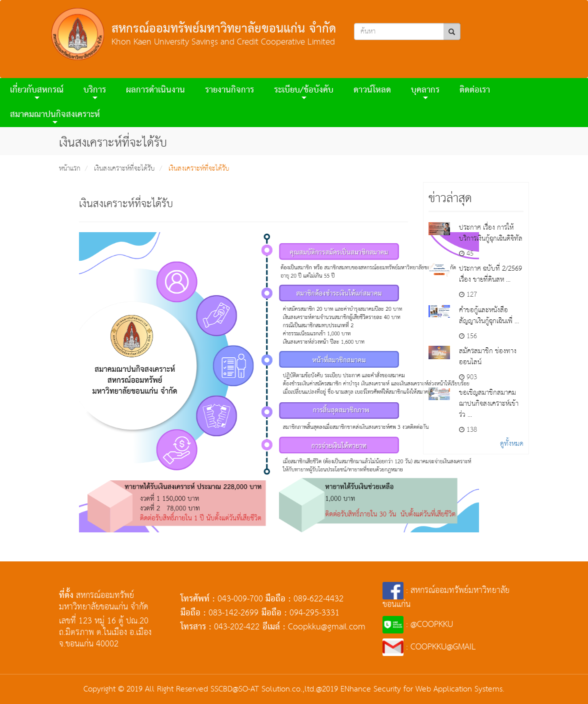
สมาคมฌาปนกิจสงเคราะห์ (55, 116)
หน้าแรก (70, 169)
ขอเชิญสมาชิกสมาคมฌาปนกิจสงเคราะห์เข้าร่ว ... (489, 404)
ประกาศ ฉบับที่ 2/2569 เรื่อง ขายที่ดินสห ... (490, 274)
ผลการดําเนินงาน (155, 90)
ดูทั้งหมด (512, 444)
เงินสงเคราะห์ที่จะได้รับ (124, 169)
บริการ (95, 92)
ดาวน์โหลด (372, 90)
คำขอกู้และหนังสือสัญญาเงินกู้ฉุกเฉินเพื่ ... (489, 316)
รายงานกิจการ (229, 90)
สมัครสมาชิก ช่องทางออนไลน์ (488, 357)
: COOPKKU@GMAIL (429, 647)
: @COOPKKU (418, 625)
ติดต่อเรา (475, 90)
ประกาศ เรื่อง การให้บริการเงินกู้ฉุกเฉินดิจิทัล (491, 233)
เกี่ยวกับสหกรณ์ (37, 92)
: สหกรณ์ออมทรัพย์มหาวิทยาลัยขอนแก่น (446, 598)
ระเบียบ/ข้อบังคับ (304, 92)
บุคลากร (425, 92)
